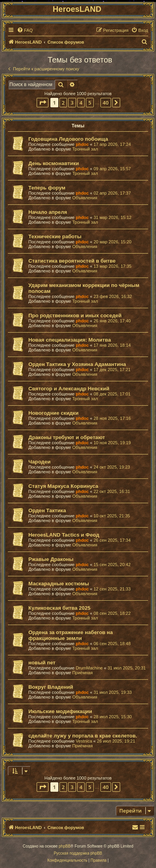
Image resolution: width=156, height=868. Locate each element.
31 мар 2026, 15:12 (112, 217)
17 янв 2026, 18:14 (112, 345)
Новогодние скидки (53, 413)
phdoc (82, 144)
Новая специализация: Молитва (70, 340)
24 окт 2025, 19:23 (112, 467)
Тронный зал (85, 149)
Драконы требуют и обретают (67, 437)
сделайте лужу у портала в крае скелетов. (83, 736)
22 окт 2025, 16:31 (112, 491)
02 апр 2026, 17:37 (112, 193)
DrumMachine (89, 668)
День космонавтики (54, 163)
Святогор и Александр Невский (69, 389)
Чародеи (39, 462)
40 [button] (106, 103)
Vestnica (84, 741)
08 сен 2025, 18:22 (112, 613)
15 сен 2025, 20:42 (112, 565)
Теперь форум (47, 188)
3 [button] (72, 103)
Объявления (85, 198)
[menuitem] (25, 30)
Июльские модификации (60, 711)
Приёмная (82, 673)
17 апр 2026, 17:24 (112, 144)
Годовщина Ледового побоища (68, 139)
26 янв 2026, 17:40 (112, 321)
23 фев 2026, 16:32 (112, 296)
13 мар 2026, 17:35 (112, 266)
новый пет (42, 663)
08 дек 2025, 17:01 (112, 394)
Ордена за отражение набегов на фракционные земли (71, 635)
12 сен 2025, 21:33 (112, 589)
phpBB (65, 846)
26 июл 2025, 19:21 (116, 741)
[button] (43, 103)
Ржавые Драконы (51, 559)
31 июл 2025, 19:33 (112, 692)
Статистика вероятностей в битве (72, 261)
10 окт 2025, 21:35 (112, 516)
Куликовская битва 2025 (59, 608)
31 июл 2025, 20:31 (127, 668)
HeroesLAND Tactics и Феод (64, 535)
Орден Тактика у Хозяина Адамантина (77, 364)
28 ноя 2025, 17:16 (112, 418)
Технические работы (55, 236)
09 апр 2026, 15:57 (112, 169)
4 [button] (81, 103)
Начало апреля (48, 212)
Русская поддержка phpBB (78, 853)
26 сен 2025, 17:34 (112, 540)
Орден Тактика (47, 510)
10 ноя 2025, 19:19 (112, 443)
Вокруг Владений (51, 687)
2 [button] (63, 103)
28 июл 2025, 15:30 (112, 717)
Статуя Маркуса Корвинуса (63, 486)
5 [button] (90, 103)
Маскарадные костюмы (59, 584)
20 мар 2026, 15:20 (112, 242)
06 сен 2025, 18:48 (112, 644)
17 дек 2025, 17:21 (112, 370)
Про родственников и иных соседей (75, 315)
